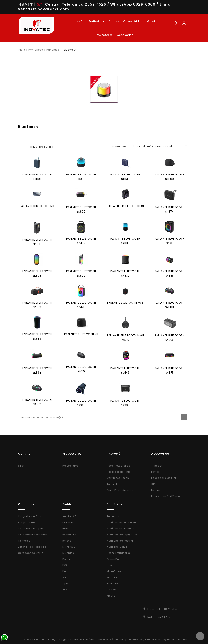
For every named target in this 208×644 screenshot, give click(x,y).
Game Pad (114, 557)
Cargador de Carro (31, 551)
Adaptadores (27, 520)
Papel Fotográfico (118, 463)
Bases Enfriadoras (119, 551)
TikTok (166, 615)
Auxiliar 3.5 (69, 514)
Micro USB (69, 545)
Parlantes (113, 581)
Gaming (153, 21)
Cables (114, 21)
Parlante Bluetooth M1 (81, 333)
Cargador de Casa (30, 514)
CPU (154, 482)
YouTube (174, 607)
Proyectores (104, 35)
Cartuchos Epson (118, 476)
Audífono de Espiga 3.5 (122, 532)
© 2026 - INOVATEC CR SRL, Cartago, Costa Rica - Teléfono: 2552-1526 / (67, 637)
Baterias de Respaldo (32, 545)
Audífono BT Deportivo (121, 520)
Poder (66, 557)
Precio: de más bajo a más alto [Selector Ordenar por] (161, 146)
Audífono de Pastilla (120, 538)
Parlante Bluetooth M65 (125, 301)
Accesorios (125, 35)
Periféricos (96, 21)
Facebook (154, 607)
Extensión (68, 520)
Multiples (68, 551)
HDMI (66, 526)
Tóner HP (113, 482)
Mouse (111, 594)
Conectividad (133, 21)
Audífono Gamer (118, 545)
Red (65, 569)
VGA (65, 587)
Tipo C (67, 581)
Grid (20, 147)
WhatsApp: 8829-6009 (128, 637)
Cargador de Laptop (31, 526)
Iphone (67, 538)
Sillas (21, 463)
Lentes (155, 470)
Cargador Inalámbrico (33, 532)
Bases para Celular (164, 476)
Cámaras (24, 538)
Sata (65, 575)
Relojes (112, 587)
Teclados (113, 514)
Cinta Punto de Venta (121, 488)
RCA (65, 563)
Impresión (77, 21)
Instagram (154, 615)
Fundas (156, 488)
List (26, 147)
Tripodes (157, 463)
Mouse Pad (114, 575)
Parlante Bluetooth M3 (37, 205)
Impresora (69, 532)
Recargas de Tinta (119, 470)
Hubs (110, 563)
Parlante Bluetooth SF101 (125, 205)
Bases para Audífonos (166, 494)
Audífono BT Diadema (121, 526)
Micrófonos (114, 569)
